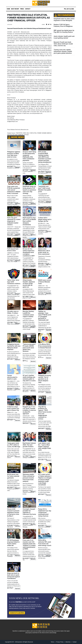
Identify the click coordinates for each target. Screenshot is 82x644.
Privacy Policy (60, 642)
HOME (8, 9)
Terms (52, 642)
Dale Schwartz (41, 41)
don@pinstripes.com (12, 121)
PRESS (22, 9)
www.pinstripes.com (37, 113)
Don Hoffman (11, 118)
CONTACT (28, 9)
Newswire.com (25, 32)
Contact (75, 642)
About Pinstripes (11, 98)
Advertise (68, 642)
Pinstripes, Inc (11, 34)
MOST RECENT (15, 9)
